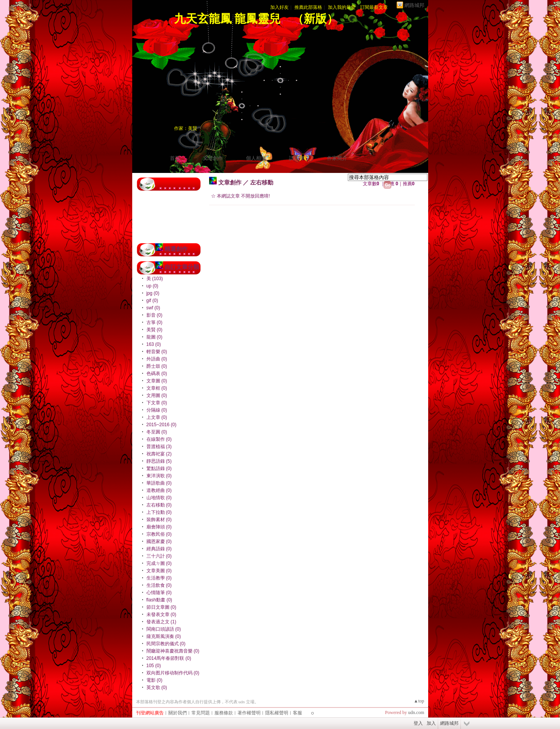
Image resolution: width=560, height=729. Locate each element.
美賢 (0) (155, 330)
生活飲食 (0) (159, 585)
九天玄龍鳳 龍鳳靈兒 (228, 19)
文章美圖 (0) (159, 571)
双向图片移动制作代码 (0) (173, 673)
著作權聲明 (249, 713)
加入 (431, 723)
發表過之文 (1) (161, 622)
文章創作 (213, 158)
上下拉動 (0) (159, 512)
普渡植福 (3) (159, 447)
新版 (315, 19)
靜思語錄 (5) (159, 461)
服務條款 (224, 713)
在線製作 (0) (159, 439)
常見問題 (201, 713)
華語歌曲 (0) (159, 483)
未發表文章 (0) (161, 614)
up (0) (152, 286)
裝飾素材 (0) (159, 520)
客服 (297, 713)
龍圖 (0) (155, 337)
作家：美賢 (186, 128)
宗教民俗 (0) (159, 534)
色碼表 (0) (157, 374)
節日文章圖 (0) (161, 607)
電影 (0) (155, 680)
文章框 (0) (157, 388)
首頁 (175, 158)
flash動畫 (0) (159, 600)
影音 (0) (155, 315)
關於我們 (178, 713)
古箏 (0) (155, 322)
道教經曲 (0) (159, 490)
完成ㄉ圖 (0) (159, 563)
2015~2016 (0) (161, 425)
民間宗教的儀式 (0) (166, 644)
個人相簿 (256, 158)
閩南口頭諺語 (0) (164, 629)
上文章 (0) (157, 417)
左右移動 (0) (159, 505)
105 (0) (154, 666)
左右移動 (262, 182)
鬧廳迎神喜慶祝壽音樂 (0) (173, 651)
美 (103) (155, 279)
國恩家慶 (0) (159, 541)
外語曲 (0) (157, 359)
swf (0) (153, 308)
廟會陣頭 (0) (159, 527)
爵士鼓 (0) (157, 366)
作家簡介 (337, 158)
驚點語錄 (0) (159, 468)
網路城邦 (414, 5)
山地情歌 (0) (159, 498)
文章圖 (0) (157, 381)
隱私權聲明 (277, 713)
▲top (419, 701)
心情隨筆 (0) (159, 593)
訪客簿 (297, 158)
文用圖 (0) (157, 395)
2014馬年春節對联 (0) (169, 658)
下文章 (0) (157, 403)
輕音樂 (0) (157, 352)
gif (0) (152, 301)
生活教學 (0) (159, 578)
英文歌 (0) (157, 687)
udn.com (416, 712)
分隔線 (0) (157, 410)
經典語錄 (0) (159, 549)
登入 (418, 723)
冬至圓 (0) (157, 432)
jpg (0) (153, 293)
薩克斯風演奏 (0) (164, 636)
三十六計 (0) (159, 556)
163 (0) (154, 344)
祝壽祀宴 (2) (159, 454)
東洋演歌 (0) (159, 476)
